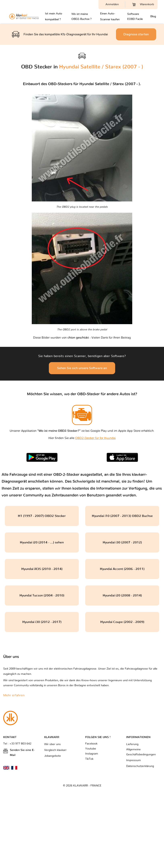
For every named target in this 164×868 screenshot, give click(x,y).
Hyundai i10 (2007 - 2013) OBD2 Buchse (122, 516)
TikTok (89, 759)
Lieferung (132, 744)
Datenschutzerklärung (140, 766)
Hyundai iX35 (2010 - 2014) (42, 569)
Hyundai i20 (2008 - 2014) (122, 595)
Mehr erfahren (14, 695)
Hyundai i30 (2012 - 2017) (42, 622)
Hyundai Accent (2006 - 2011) (122, 569)
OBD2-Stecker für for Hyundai (95, 438)
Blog (153, 16)
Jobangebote (53, 756)
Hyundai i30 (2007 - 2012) (122, 542)
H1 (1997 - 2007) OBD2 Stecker (42, 516)
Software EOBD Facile (135, 16)
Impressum (134, 760)
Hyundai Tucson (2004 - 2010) (42, 595)
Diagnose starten (136, 34)
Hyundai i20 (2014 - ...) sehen (42, 542)
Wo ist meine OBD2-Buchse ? (81, 16)
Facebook (91, 744)
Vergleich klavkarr (55, 750)
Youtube (91, 749)
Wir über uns (52, 744)
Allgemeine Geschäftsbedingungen (141, 752)
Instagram (92, 754)
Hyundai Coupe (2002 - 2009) (122, 622)
